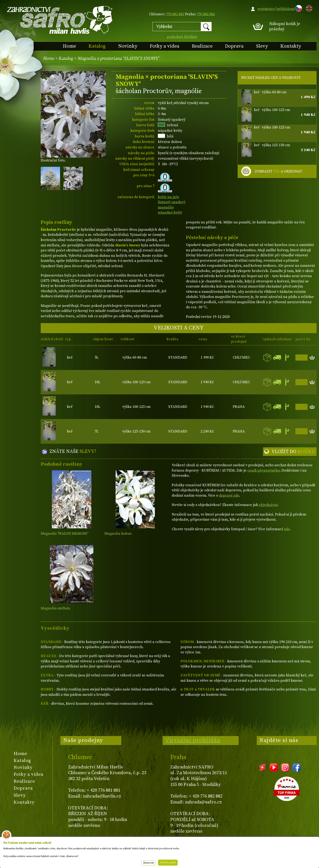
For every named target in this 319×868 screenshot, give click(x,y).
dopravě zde (229, 495)
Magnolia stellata (55, 608)
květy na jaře (169, 197)
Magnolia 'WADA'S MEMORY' (64, 534)
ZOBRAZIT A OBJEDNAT (278, 171)
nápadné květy (170, 212)
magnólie (166, 207)
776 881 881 (175, 14)
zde (287, 529)
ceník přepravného (264, 470)
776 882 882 (206, 14)
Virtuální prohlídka (193, 740)
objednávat (268, 505)
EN (308, 8)
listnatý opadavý (172, 202)
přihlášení (286, 9)
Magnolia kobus (118, 534)
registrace (266, 9)
